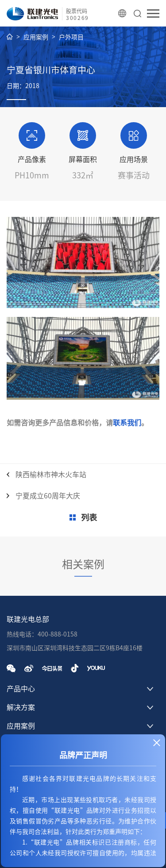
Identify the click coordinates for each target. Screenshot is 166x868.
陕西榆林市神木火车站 (51, 475)
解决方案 (21, 707)
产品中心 (21, 689)
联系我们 (127, 423)
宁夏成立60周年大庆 (48, 496)
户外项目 (71, 37)
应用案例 (36, 37)
